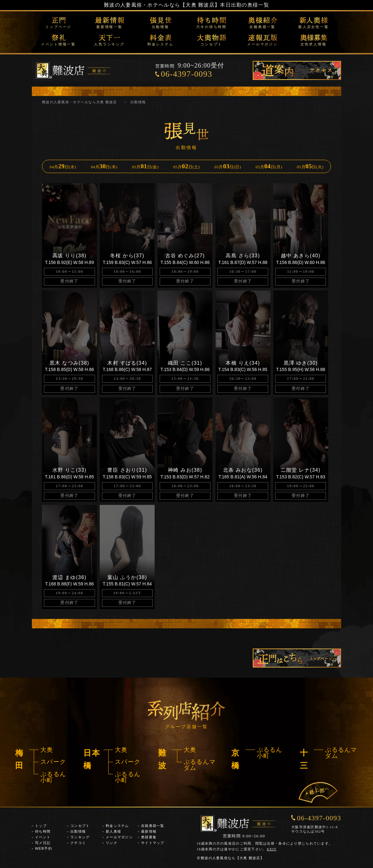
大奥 (47, 750)
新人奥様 (113, 831)
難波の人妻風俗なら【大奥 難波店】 (230, 858)
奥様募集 (149, 837)
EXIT (272, 849)
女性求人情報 (314, 44)
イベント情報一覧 (58, 44)
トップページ (59, 27)
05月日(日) (228, 166)
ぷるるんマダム (200, 765)
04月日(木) (104, 166)
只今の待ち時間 (211, 27)
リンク (112, 843)
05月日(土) (186, 166)
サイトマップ (153, 843)
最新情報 (149, 831)
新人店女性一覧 (313, 27)
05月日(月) (269, 166)
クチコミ (78, 843)
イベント (43, 837)
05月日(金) (145, 166)
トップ (41, 826)
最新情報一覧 (109, 27)
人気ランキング (109, 44)
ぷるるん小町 (53, 777)
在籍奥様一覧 (262, 27)
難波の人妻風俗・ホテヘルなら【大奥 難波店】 (162, 5)
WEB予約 (44, 848)
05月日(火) (310, 166)
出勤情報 (160, 27)
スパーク (53, 762)
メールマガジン (262, 44)
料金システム (160, 44)
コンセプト (211, 44)
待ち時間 (43, 831)
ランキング (80, 837)
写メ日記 (43, 843)
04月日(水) (63, 166)
